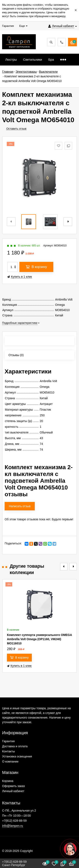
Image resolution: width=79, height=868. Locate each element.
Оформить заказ (13, 786)
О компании (10, 761)
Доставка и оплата (15, 746)
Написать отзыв (20, 506)
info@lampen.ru (13, 826)
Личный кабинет (13, 791)
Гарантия (8, 741)
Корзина (8, 781)
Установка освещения (17, 756)
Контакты (8, 751)
